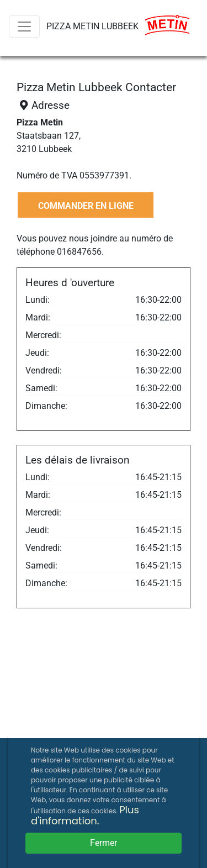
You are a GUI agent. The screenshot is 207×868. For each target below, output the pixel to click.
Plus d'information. (85, 815)
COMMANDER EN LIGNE (86, 206)
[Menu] (24, 27)
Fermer (104, 843)
